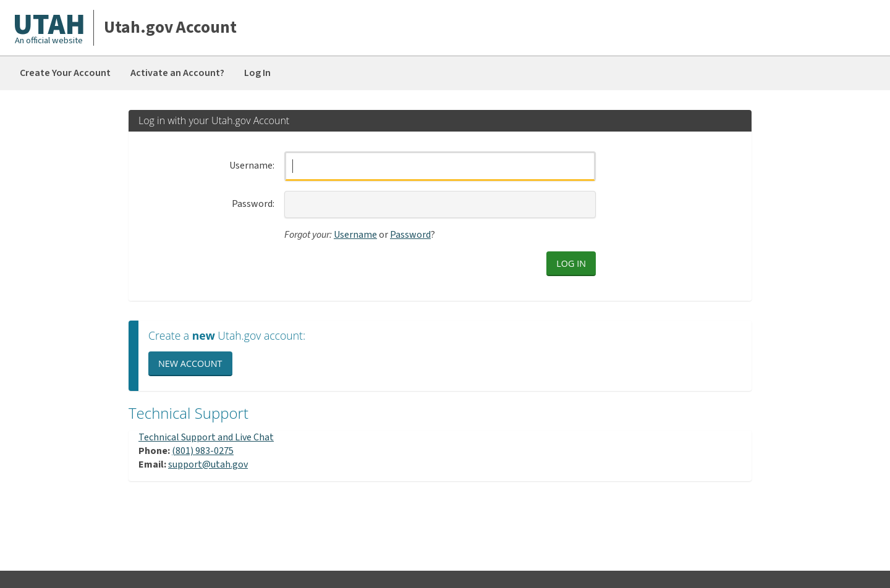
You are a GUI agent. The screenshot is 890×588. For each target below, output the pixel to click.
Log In (257, 73)
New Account (190, 363)
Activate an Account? (177, 73)
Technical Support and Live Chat (206, 437)
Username (251, 166)
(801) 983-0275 (203, 451)
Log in (571, 263)
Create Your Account (65, 73)
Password (252, 204)
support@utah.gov (208, 464)
